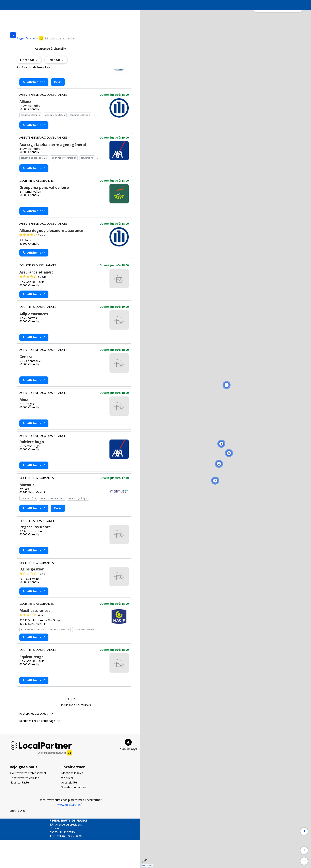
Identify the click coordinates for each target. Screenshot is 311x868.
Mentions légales (72, 801)
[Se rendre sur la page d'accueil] (27, 38)
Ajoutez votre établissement (28, 801)
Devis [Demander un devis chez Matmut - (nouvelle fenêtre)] (58, 537)
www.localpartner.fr (70, 833)
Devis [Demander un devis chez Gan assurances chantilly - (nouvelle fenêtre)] (58, 110)
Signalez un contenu (74, 815)
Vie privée (67, 806)
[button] (227, 385)
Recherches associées (36, 742)
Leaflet (147, 866)
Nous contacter (20, 811)
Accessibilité (69, 811)
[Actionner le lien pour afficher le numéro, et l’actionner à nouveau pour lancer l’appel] (34, 110)
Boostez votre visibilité (24, 806)
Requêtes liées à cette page (40, 749)
